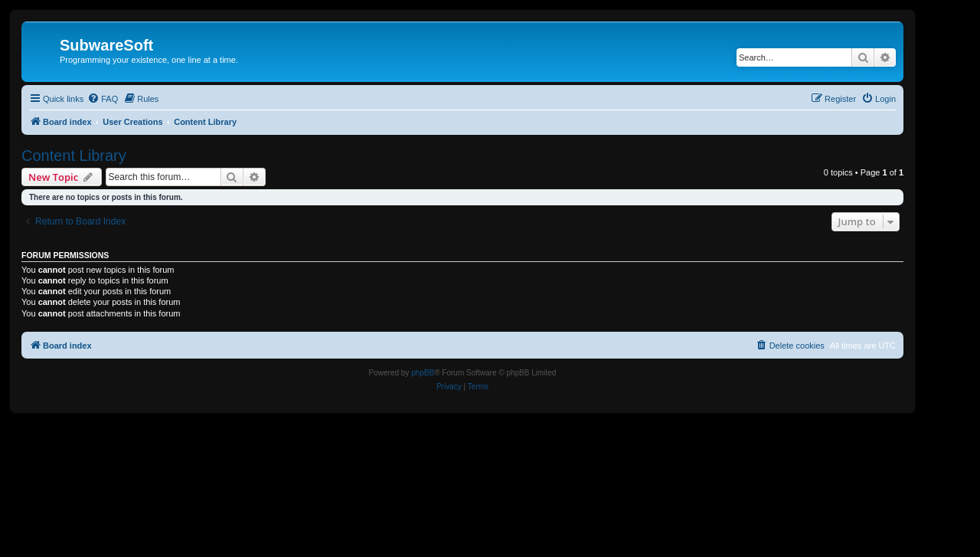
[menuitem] (103, 99)
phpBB (423, 373)
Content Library (74, 156)
